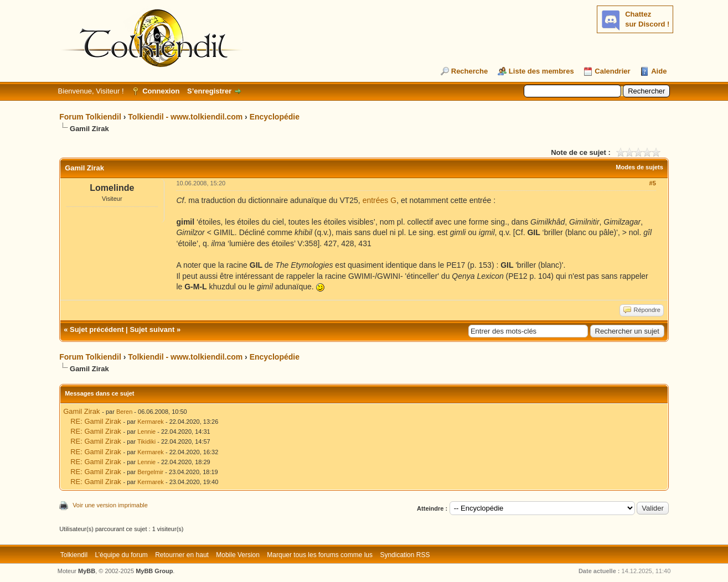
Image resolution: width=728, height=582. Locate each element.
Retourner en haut (182, 555)
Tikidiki (146, 441)
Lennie (146, 432)
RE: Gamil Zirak (96, 421)
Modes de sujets (639, 167)
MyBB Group (154, 571)
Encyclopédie (275, 117)
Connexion (161, 91)
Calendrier (612, 71)
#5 (653, 183)
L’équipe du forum (121, 555)
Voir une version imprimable (110, 505)
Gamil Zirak (81, 411)
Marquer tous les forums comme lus (320, 555)
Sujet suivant (152, 329)
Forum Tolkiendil (90, 117)
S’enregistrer (209, 91)
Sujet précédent (97, 329)
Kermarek (151, 422)
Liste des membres (541, 71)
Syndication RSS (405, 555)
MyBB (87, 571)
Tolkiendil (74, 555)
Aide (659, 71)
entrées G (380, 200)
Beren (124, 412)
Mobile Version (238, 555)
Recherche (469, 71)
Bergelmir (150, 472)
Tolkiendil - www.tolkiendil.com (185, 117)
